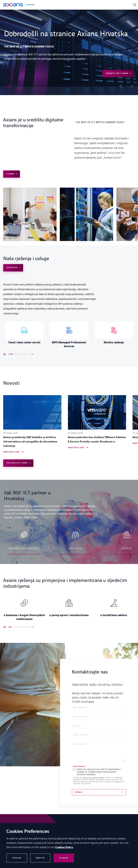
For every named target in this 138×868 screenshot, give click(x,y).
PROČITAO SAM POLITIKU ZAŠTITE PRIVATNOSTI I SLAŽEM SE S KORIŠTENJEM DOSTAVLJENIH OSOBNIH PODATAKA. (99, 772)
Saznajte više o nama (117, 73)
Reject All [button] (40, 858)
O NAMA (10, 174)
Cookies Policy (64, 847)
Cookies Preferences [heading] (28, 832)
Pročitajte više (11, 452)
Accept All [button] (64, 858)
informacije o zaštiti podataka (93, 777)
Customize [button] (17, 858)
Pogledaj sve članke (17, 463)
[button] (7, 87)
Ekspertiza (12, 268)
